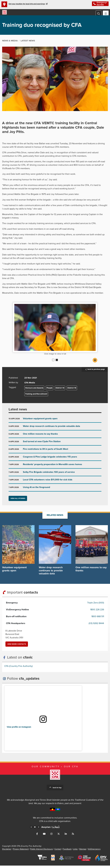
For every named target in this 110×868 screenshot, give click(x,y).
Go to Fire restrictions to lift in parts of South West (55, 453)
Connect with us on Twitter (59, 836)
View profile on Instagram (19, 729)
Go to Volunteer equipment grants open (55, 422)
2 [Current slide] (57, 362)
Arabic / (49, 830)
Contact (58, 851)
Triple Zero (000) (96, 605)
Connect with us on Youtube (44, 836)
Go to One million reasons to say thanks (55, 438)
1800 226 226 (97, 612)
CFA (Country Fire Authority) (18, 669)
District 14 (60, 390)
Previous (31, 830)
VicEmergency (94, 851)
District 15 (72, 390)
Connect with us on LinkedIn (66, 836)
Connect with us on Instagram (51, 836)
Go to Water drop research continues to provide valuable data (55, 430)
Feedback (67, 851)
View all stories (18, 501)
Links (75, 851)
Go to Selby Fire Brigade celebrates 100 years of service (55, 476)
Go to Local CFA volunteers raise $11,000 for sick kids (55, 483)
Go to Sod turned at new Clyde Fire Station (55, 445)
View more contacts (17, 646)
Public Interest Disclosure (42, 851)
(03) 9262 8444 (96, 626)
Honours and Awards (34, 390)
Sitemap (83, 851)
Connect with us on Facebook (37, 836)
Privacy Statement (21, 851)
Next (39, 830)
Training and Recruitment (36, 396)
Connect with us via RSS (73, 836)
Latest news (18, 412)
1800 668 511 (98, 619)
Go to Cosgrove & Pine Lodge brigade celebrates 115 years (55, 460)
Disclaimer (7, 851)
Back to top (57, 790)
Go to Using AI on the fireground (55, 491)
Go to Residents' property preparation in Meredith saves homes (55, 468)
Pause (95, 363)
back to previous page (95, 372)
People (49, 390)
